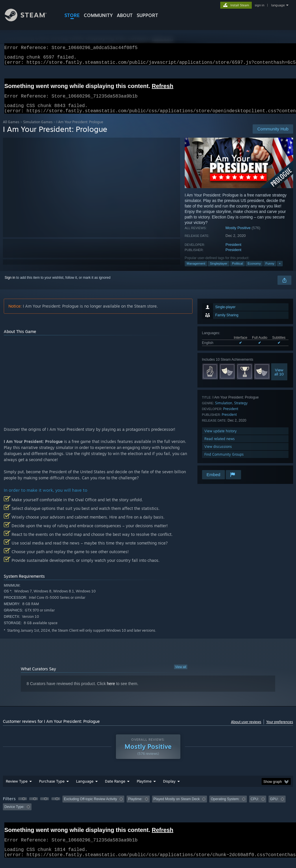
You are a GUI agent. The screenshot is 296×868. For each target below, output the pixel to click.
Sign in (10, 285)
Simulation (224, 410)
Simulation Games (38, 129)
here (111, 691)
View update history (221, 438)
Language (85, 788)
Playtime (144, 788)
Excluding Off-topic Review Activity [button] (90, 806)
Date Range (115, 788)
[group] (148, 810)
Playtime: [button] (135, 806)
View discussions (218, 453)
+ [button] (280, 270)
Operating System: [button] (225, 806)
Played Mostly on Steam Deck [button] (177, 806)
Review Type (17, 788)
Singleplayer (219, 270)
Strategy (241, 410)
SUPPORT (147, 15)
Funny (270, 270)
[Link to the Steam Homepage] (30, 20)
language (278, 5)
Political (238, 270)
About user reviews (246, 729)
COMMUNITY (98, 15)
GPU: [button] (274, 806)
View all (181, 674)
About (125, 15)
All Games (11, 129)
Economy (254, 270)
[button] (23, 806)
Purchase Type (52, 788)
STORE (72, 15)
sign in (259, 5)
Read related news (220, 446)
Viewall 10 (279, 379)
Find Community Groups (224, 461)
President (233, 251)
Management (196, 270)
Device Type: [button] (14, 814)
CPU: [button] (255, 806)
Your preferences (280, 729)
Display (169, 788)
